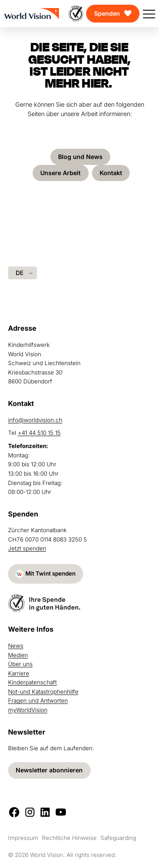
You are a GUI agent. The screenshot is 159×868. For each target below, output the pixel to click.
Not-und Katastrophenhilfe (43, 692)
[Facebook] (14, 812)
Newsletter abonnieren (49, 770)
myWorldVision (28, 710)
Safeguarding (118, 838)
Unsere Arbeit (60, 173)
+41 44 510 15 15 (39, 433)
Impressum (23, 838)
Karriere (19, 673)
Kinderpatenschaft (32, 682)
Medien (18, 655)
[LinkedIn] (45, 812)
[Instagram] (30, 812)
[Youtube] (61, 812)
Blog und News (80, 157)
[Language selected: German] (22, 272)
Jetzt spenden (27, 548)
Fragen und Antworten (38, 701)
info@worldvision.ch (35, 420)
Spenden (107, 13)
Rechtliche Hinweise (69, 838)
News (16, 646)
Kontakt (111, 173)
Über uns (20, 664)
